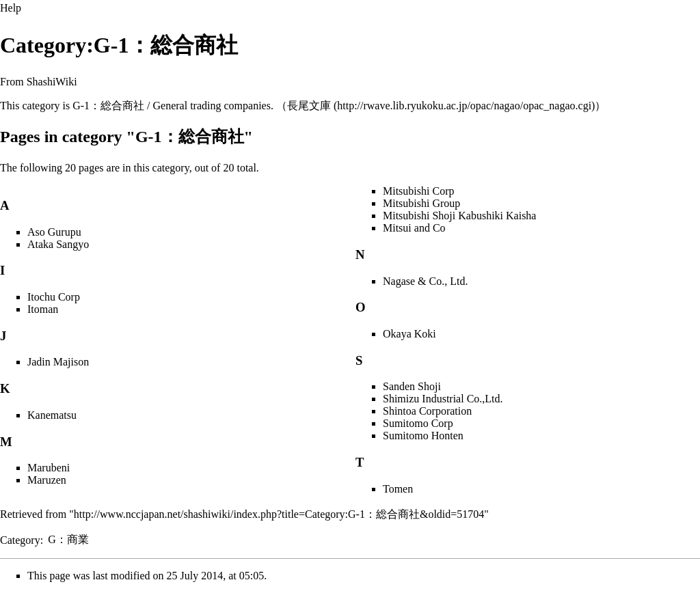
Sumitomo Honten (423, 436)
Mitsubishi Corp (418, 191)
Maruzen (47, 480)
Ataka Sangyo (58, 244)
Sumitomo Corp (418, 423)
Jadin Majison (58, 362)
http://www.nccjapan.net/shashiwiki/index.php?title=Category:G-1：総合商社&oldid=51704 (279, 514)
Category (20, 539)
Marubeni (49, 468)
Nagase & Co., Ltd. (425, 281)
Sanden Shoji (412, 386)
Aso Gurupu (54, 232)
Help (11, 8)
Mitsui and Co (414, 228)
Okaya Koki (409, 334)
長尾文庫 (309, 106)
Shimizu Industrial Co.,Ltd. (443, 399)
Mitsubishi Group (421, 203)
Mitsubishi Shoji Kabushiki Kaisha (459, 216)
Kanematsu (52, 415)
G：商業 (68, 539)
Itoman (43, 309)
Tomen (398, 489)
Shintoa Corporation (427, 411)
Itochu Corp (54, 297)
